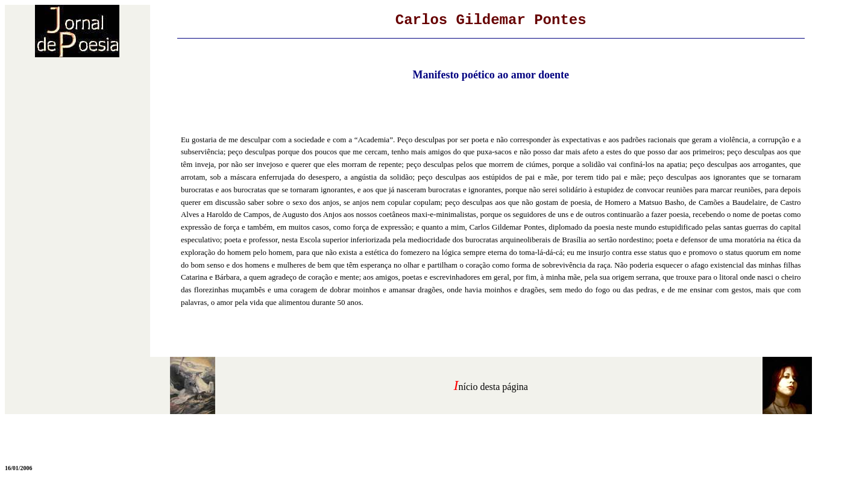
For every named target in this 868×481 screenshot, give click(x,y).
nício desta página (493, 387)
